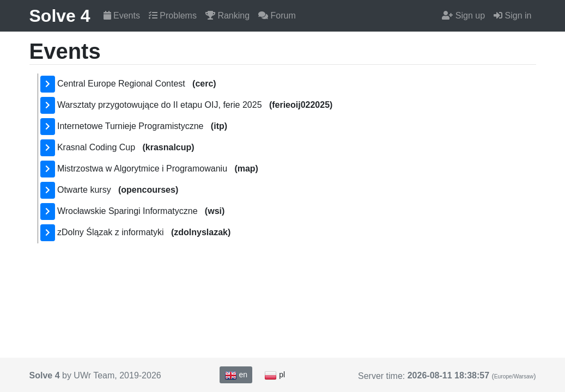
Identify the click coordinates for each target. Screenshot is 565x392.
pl (275, 375)
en (236, 375)
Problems (173, 16)
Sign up (463, 16)
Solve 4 (60, 16)
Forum (277, 16)
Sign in (512, 16)
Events (122, 16)
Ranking (227, 16)
